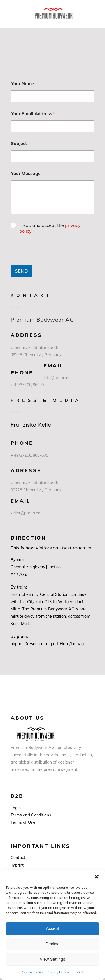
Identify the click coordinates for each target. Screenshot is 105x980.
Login (16, 808)
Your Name (23, 84)
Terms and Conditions (31, 815)
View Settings (53, 959)
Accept (53, 928)
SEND (21, 271)
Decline (52, 944)
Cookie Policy (33, 972)
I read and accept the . (50, 228)
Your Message (26, 173)
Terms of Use (23, 822)
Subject (19, 143)
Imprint (77, 972)
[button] (97, 877)
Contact (18, 858)
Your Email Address (33, 114)
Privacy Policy (58, 972)
